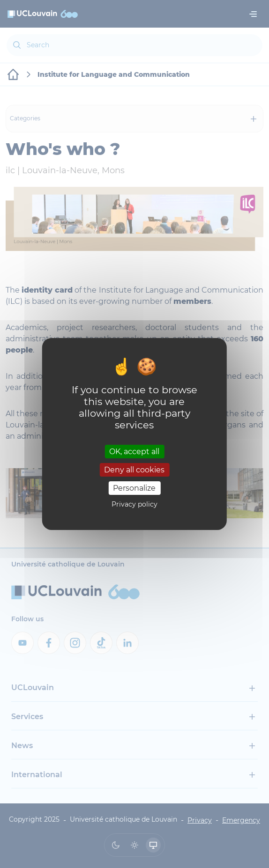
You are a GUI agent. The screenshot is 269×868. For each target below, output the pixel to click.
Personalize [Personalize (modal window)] (134, 488)
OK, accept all (134, 451)
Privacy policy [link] (134, 504)
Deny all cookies (134, 470)
